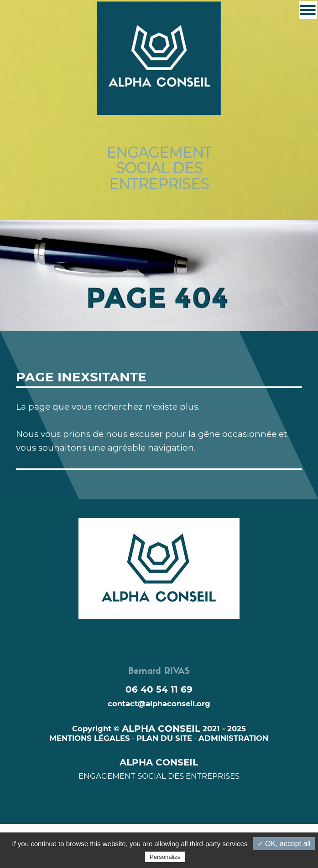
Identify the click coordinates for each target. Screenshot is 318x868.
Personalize (165, 857)
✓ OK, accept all (284, 844)
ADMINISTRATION (233, 738)
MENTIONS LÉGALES (90, 738)
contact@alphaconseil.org (159, 704)
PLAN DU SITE (164, 738)
